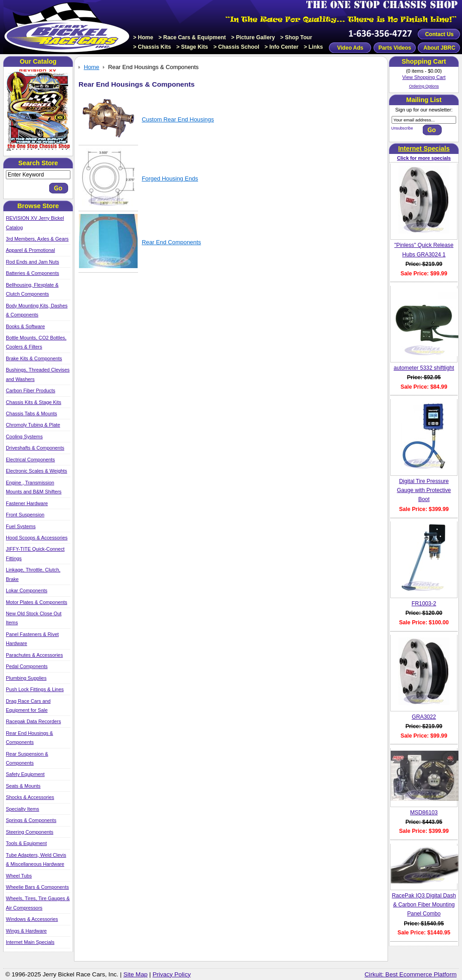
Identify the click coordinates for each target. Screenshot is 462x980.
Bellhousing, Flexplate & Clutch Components (32, 289)
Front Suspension (25, 515)
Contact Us (439, 34)
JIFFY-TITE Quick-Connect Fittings (35, 553)
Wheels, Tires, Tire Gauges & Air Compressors (38, 903)
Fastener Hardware (27, 503)
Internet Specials (424, 149)
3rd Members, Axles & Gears (37, 239)
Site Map (135, 974)
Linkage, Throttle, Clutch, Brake (33, 574)
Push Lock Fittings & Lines (35, 689)
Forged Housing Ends (170, 179)
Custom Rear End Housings (178, 119)
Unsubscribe (402, 128)
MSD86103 (424, 813)
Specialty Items (23, 809)
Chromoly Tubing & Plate (33, 425)
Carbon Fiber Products (30, 390)
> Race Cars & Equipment (192, 37)
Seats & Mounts (23, 786)
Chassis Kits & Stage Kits (34, 402)
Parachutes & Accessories (34, 655)
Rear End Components (171, 242)
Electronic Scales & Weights (37, 471)
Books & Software (25, 326)
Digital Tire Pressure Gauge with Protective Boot (424, 490)
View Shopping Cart (424, 77)
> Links (313, 47)
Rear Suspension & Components (27, 758)
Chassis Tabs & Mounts (31, 413)
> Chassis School (236, 47)
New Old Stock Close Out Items (34, 618)
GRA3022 (424, 717)
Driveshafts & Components (35, 448)
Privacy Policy (172, 974)
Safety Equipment (25, 774)
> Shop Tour (296, 37)
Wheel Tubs (19, 876)
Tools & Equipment (26, 843)
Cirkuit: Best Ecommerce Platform (411, 974)
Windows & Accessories (32, 919)
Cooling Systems (24, 437)
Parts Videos (395, 48)
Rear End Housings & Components (30, 738)
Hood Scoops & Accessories (37, 538)
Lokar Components (27, 590)
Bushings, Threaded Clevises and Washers (38, 374)
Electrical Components (30, 460)
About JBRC (439, 48)
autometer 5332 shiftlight (424, 368)
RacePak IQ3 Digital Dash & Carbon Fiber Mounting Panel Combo (424, 905)
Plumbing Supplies (26, 678)
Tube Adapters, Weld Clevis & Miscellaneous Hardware (36, 859)
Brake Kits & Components (34, 358)
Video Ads (350, 48)
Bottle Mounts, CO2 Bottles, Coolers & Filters (36, 342)
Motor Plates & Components (37, 602)
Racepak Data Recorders (33, 721)
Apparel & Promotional (30, 250)
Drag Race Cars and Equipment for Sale (28, 706)
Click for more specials (424, 158)
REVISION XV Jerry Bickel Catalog (35, 223)
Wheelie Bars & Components (37, 887)
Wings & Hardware (26, 931)
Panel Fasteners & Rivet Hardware (32, 639)
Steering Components (30, 832)
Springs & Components (31, 820)
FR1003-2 (424, 604)
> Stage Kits (192, 47)
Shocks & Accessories (30, 797)
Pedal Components (27, 666)
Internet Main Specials (30, 942)
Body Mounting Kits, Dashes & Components (37, 310)
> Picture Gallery (253, 37)
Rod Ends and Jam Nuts (32, 262)
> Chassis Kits (152, 47)
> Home (143, 37)
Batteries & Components (32, 273)
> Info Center (281, 47)
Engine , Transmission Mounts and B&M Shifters (34, 487)
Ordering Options (424, 86)
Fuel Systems (21, 526)
